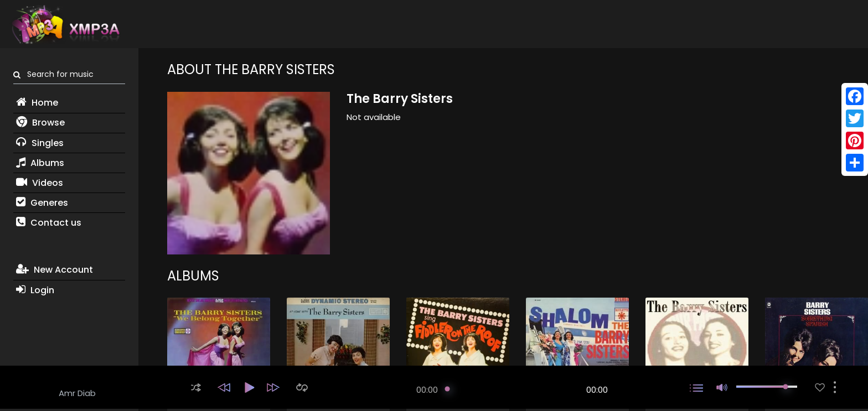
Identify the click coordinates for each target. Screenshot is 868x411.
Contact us (49, 223)
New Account (55, 270)
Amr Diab (77, 393)
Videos (40, 183)
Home (37, 103)
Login (35, 290)
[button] (196, 387)
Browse (40, 123)
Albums (40, 163)
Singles (40, 143)
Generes (42, 203)
